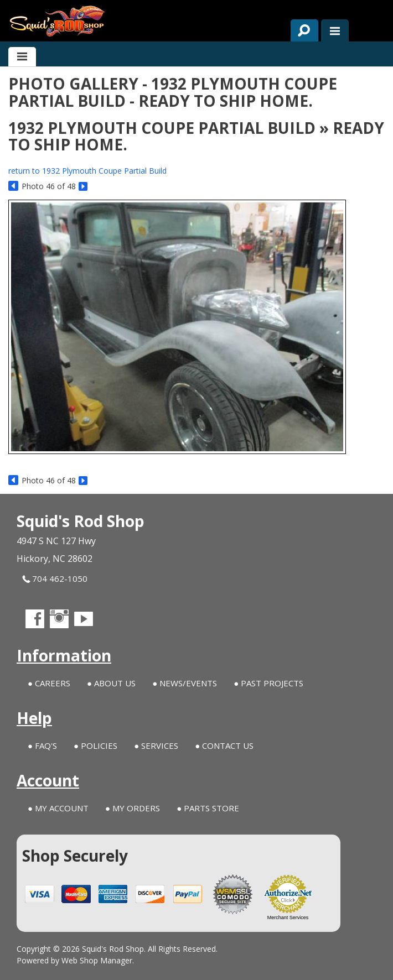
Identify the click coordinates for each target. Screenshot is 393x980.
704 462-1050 (55, 579)
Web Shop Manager (97, 960)
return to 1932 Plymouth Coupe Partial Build (87, 171)
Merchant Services (288, 918)
